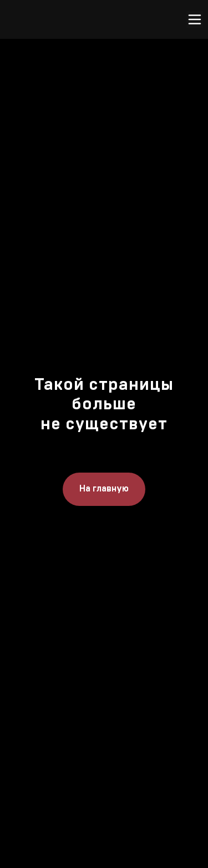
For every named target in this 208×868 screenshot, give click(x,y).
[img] (111, 19)
